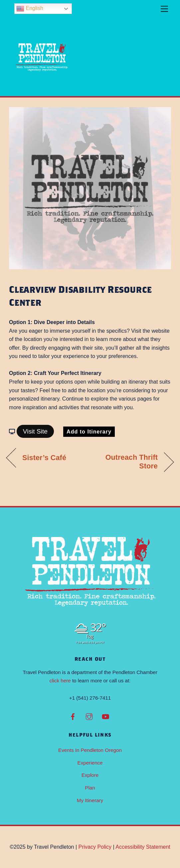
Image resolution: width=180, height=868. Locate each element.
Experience (90, 763)
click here (60, 681)
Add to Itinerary (89, 432)
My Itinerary (90, 800)
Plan (90, 788)
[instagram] (89, 716)
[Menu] (164, 9)
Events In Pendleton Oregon (90, 750)
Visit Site (35, 431)
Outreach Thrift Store (126, 462)
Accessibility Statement (143, 847)
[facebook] (73, 716)
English (30, 9)
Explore (90, 775)
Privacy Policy (95, 847)
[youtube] (105, 716)
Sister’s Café (44, 458)
